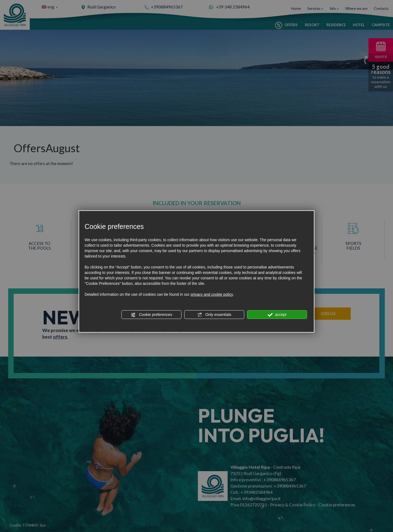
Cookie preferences (151, 315)
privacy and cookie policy (212, 294)
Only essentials (214, 315)
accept (277, 315)
